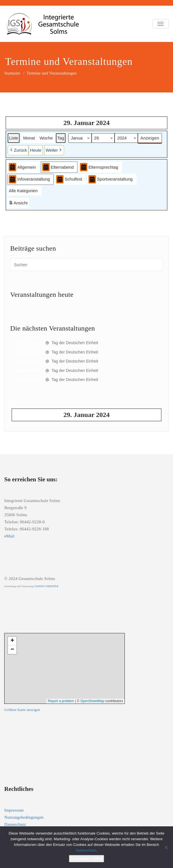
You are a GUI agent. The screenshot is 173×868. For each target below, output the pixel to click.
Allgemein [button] (22, 167)
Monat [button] (29, 138)
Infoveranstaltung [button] (29, 179)
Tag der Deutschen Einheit (75, 343)
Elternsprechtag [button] (99, 167)
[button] (18, 150)
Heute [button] (36, 150)
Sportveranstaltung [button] (111, 179)
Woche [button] (46, 138)
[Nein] (166, 847)
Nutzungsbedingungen (24, 817)
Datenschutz (15, 824)
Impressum (14, 810)
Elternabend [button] (58, 167)
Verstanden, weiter (87, 859)
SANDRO (46, 586)
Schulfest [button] (69, 179)
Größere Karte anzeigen (22, 710)
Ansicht (19, 203)
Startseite (12, 73)
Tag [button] (61, 138)
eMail (9, 536)
